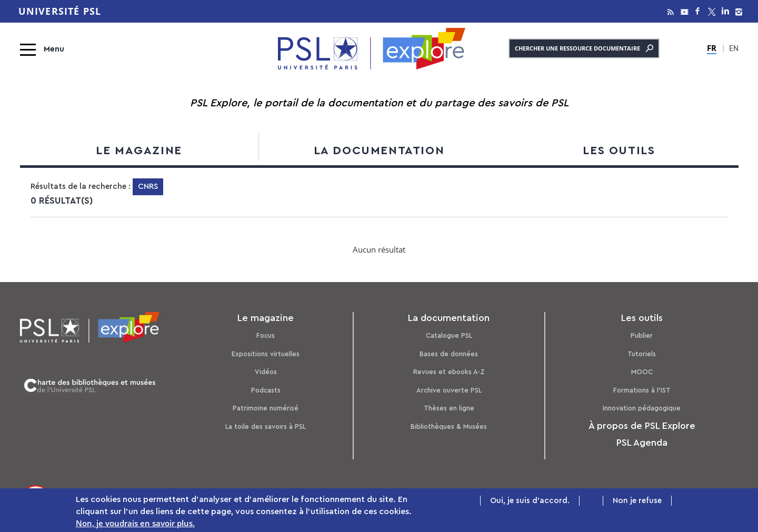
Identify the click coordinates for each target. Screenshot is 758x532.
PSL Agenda (642, 443)
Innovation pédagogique (642, 408)
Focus (266, 335)
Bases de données (449, 354)
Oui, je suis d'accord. (530, 501)
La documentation (379, 150)
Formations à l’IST (642, 390)
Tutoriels (642, 354)
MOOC (642, 372)
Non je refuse (637, 501)
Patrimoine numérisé (266, 408)
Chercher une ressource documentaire (584, 48)
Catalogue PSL (449, 335)
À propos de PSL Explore (642, 426)
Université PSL (60, 11)
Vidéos (266, 372)
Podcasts (266, 390)
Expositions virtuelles (266, 354)
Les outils (619, 150)
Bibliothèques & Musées (449, 426)
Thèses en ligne (449, 408)
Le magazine (139, 150)
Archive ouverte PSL (449, 390)
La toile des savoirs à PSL (266, 426)
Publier (642, 335)
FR (712, 48)
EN (734, 49)
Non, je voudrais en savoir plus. (135, 524)
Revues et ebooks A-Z (449, 372)
